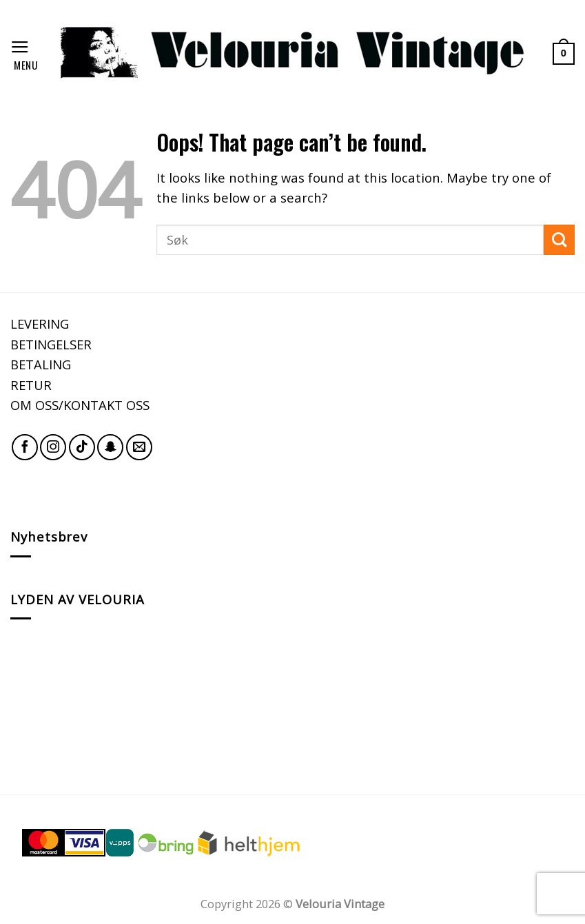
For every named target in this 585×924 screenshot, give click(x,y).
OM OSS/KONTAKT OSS (80, 405)
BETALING (41, 364)
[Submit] (559, 240)
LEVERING (40, 324)
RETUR (31, 385)
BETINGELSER (51, 344)
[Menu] (26, 53)
